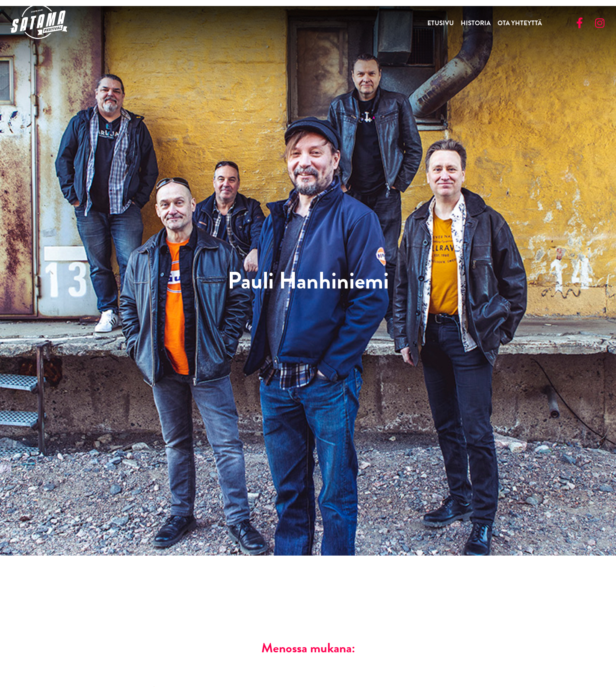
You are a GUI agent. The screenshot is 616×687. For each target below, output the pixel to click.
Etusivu (441, 23)
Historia (476, 23)
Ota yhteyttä (520, 23)
